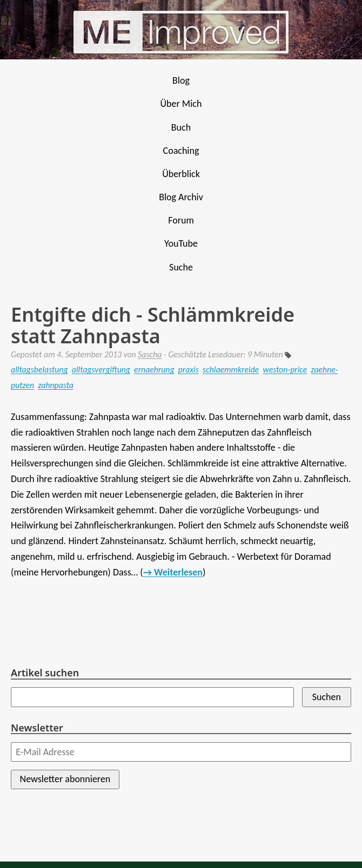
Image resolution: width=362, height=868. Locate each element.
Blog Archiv (181, 197)
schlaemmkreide (231, 369)
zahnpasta (56, 385)
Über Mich (181, 104)
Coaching (181, 151)
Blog (181, 80)
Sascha (150, 354)
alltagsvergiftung (101, 369)
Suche (181, 267)
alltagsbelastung (39, 369)
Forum (181, 220)
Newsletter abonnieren (65, 779)
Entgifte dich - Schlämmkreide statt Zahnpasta (153, 325)
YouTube (181, 243)
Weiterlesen (178, 572)
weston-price (285, 369)
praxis (189, 369)
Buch (181, 127)
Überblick (181, 174)
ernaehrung (154, 369)
